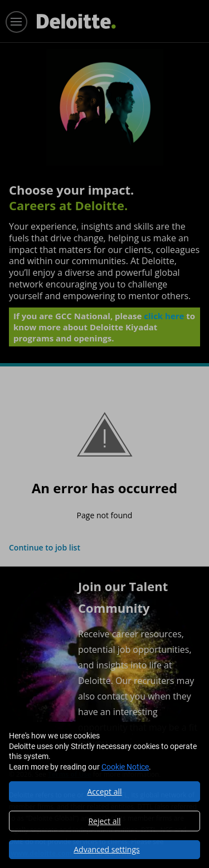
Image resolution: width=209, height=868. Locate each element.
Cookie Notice (125, 767)
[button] (104, 850)
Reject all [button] (104, 821)
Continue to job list (45, 547)
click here (164, 316)
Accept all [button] (104, 792)
